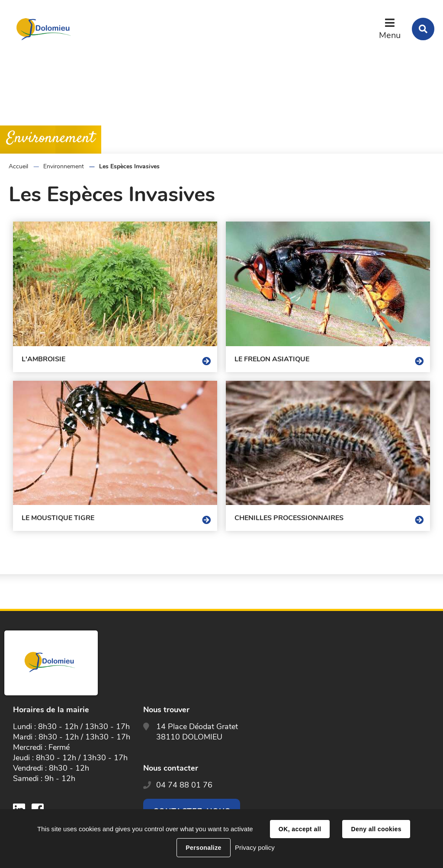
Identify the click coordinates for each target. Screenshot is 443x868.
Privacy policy (255, 847)
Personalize (203, 848)
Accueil (18, 166)
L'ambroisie (43, 359)
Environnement (64, 166)
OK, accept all (300, 829)
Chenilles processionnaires (289, 518)
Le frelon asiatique (272, 359)
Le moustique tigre (58, 518)
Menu (390, 35)
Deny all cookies (376, 829)
